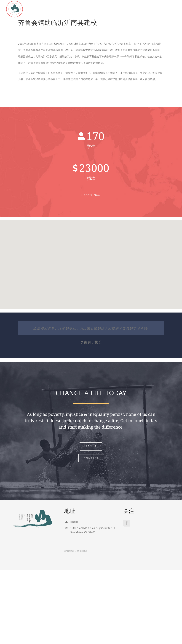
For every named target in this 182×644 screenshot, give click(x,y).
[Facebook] (127, 523)
